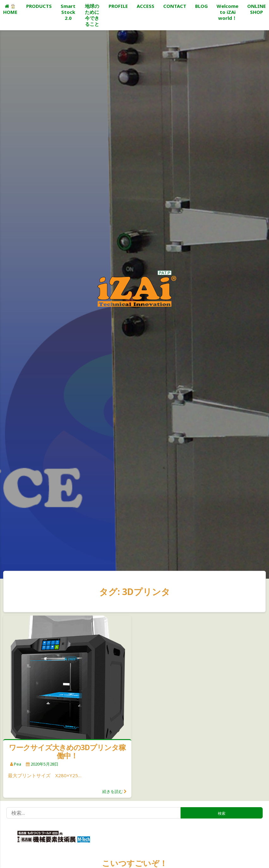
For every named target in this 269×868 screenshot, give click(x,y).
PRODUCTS (39, 6)
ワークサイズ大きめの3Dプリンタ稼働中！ (67, 751)
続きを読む (113, 791)
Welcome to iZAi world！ (227, 12)
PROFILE (118, 6)
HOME (10, 10)
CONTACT (175, 6)
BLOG (201, 6)
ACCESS (146, 6)
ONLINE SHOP (257, 9)
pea (18, 764)
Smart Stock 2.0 (68, 12)
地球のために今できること (92, 15)
